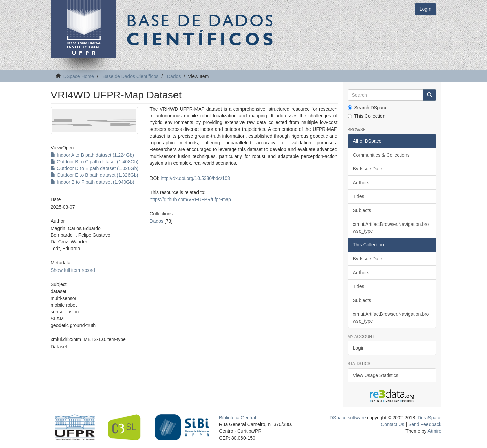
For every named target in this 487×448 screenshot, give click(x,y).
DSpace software (348, 418)
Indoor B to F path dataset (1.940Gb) (92, 182)
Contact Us (392, 424)
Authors (361, 183)
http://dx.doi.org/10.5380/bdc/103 (195, 178)
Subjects (362, 210)
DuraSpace (430, 418)
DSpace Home (79, 76)
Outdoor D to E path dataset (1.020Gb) (95, 168)
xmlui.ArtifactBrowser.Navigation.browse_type (391, 228)
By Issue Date (368, 169)
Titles (359, 196)
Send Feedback (425, 424)
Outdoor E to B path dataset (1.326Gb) (94, 175)
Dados (174, 76)
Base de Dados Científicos (130, 76)
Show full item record (73, 270)
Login (359, 348)
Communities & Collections (381, 155)
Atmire (434, 431)
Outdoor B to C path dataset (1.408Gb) (95, 162)
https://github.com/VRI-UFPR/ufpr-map (190, 199)
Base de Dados (201, 29)
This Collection (367, 116)
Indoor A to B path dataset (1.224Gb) (92, 155)
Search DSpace (368, 108)
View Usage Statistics (376, 375)
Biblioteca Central (238, 418)
